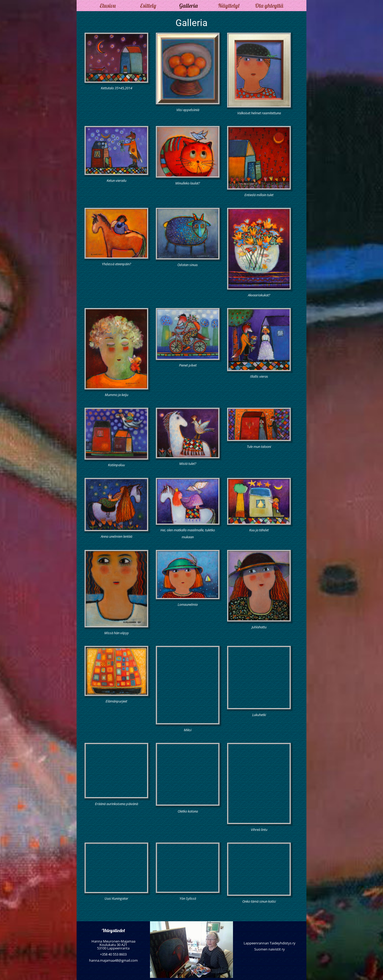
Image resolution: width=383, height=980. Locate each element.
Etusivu (108, 6)
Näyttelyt (229, 6)
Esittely (148, 6)
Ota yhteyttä (269, 6)
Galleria (188, 6)
